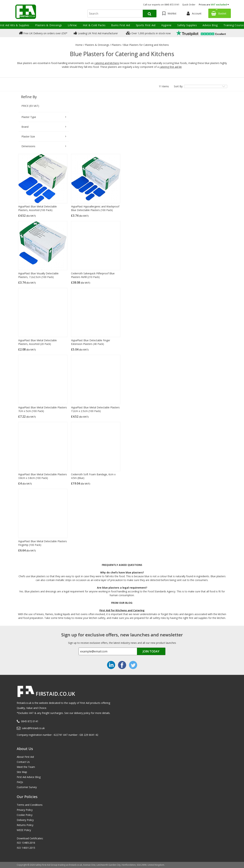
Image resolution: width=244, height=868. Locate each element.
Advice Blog (210, 25)
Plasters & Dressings (49, 25)
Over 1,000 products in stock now (148, 33)
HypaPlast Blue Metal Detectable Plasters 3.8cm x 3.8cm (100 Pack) (43, 476)
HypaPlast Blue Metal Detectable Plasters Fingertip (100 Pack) (43, 543)
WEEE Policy (24, 830)
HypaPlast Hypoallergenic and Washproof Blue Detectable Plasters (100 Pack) (95, 208)
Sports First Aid (146, 25)
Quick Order (189, 5)
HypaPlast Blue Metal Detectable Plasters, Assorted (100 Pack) (37, 208)
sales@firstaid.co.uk (33, 728)
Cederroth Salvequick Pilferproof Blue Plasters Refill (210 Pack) (93, 275)
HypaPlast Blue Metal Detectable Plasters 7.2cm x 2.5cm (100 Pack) (95, 409)
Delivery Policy (25, 820)
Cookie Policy (25, 815)
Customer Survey (27, 787)
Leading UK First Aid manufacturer (96, 33)
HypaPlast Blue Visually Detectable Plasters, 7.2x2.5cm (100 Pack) (38, 275)
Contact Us (23, 762)
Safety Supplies (187, 25)
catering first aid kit (171, 67)
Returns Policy (25, 825)
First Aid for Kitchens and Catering (122, 610)
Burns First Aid (121, 25)
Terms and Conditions (30, 805)
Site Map (22, 772)
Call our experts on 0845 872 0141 (161, 5)
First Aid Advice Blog (29, 777)
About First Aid (25, 757)
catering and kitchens (107, 63)
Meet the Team (26, 767)
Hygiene (166, 25)
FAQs (20, 782)
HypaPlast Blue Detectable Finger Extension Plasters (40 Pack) (91, 342)
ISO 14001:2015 (26, 848)
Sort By (178, 86)
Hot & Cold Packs (94, 25)
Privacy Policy (25, 810)
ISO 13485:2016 (26, 843)
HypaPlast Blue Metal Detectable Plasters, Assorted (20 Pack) (37, 342)
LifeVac (72, 25)
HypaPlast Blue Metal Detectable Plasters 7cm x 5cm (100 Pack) (43, 409)
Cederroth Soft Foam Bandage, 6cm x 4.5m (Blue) (93, 476)
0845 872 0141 (30, 721)
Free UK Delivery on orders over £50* (43, 33)
